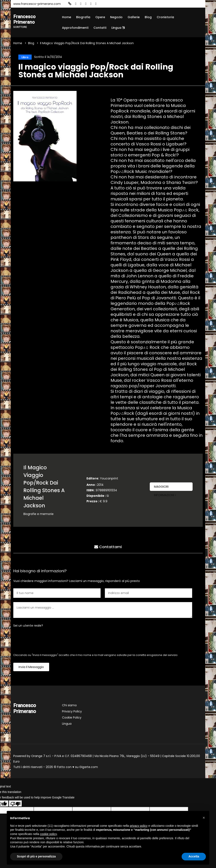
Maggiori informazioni (165, 488)
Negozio (116, 17)
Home (67, 17)
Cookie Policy (72, 718)
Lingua (118, 28)
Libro (24, 57)
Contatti (100, 28)
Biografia (83, 17)
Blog (148, 17)
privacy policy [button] (139, 826)
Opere (100, 17)
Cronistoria (165, 17)
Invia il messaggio (31, 668)
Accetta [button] (194, 856)
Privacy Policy (72, 712)
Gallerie (134, 17)
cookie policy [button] (49, 834)
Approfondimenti (75, 28)
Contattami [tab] (108, 547)
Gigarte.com (89, 768)
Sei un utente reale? (28, 626)
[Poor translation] (15, 804)
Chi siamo (69, 706)
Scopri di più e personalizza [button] (36, 856)
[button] (204, 818)
